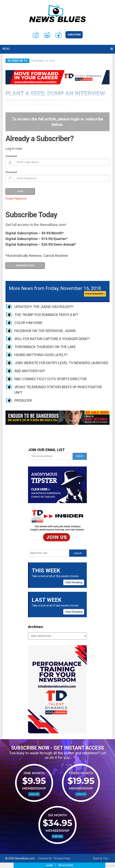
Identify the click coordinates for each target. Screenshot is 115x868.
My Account (66, 865)
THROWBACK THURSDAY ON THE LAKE (45, 347)
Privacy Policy (62, 858)
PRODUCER (23, 400)
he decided (61, 105)
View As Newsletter (95, 294)
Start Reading (74, 582)
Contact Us (45, 858)
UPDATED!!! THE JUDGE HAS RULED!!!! (44, 307)
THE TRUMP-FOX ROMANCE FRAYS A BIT (46, 315)
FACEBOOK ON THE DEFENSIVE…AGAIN (45, 331)
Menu (6, 49)
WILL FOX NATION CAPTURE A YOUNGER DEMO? (52, 339)
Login (49, 865)
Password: (11, 172)
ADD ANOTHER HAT (30, 371)
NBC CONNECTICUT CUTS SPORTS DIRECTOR (51, 379)
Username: (11, 156)
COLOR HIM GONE (29, 323)
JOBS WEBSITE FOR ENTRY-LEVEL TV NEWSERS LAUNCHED (61, 363)
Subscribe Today (25, 266)
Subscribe (74, 35)
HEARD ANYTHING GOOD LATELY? (41, 355)
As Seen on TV (17, 61)
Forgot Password (16, 199)
